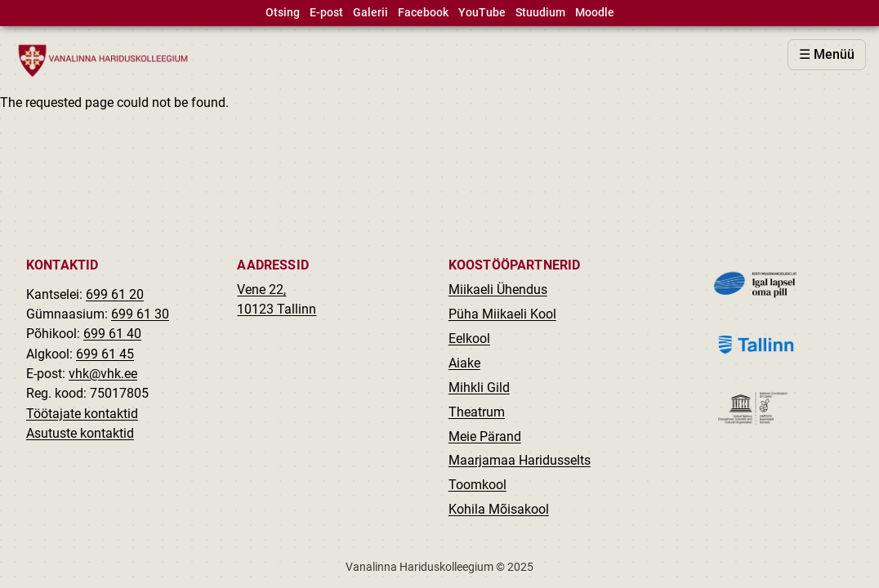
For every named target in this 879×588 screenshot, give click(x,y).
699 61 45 (105, 354)
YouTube (482, 13)
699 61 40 (112, 334)
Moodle (595, 13)
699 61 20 (115, 294)
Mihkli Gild (479, 388)
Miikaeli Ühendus (498, 290)
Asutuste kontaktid (80, 433)
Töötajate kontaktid (82, 414)
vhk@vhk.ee (103, 374)
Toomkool (477, 485)
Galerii (370, 13)
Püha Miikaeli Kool (502, 314)
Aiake (464, 363)
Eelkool (469, 339)
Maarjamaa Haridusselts (520, 460)
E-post (326, 13)
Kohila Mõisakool (499, 509)
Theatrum (477, 412)
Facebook (423, 13)
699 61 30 (140, 314)
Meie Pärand (485, 437)
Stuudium (540, 13)
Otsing (283, 13)
